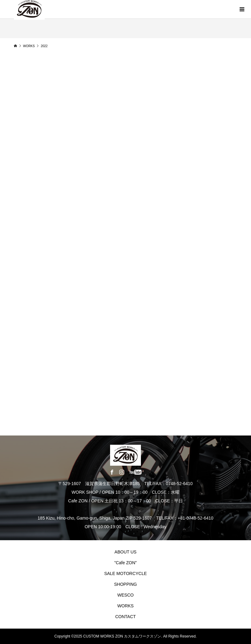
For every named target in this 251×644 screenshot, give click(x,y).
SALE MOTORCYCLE (126, 573)
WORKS (126, 606)
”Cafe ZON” (126, 563)
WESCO (126, 595)
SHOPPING (126, 584)
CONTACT (126, 617)
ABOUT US (125, 552)
